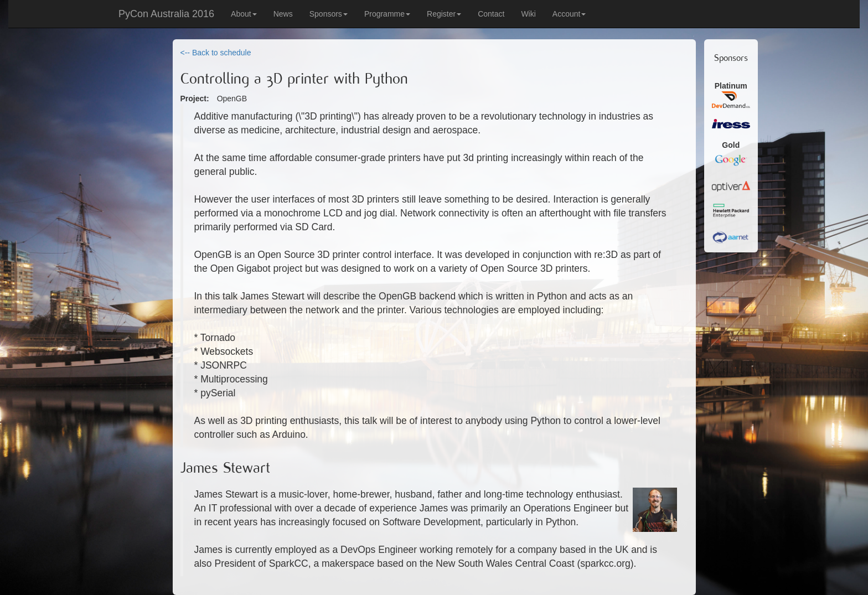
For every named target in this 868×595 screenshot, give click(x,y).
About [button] (244, 14)
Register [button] (444, 14)
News (283, 14)
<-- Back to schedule (216, 53)
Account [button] (569, 14)
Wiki (528, 14)
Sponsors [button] (329, 14)
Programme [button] (387, 14)
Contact (491, 14)
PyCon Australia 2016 (166, 14)
